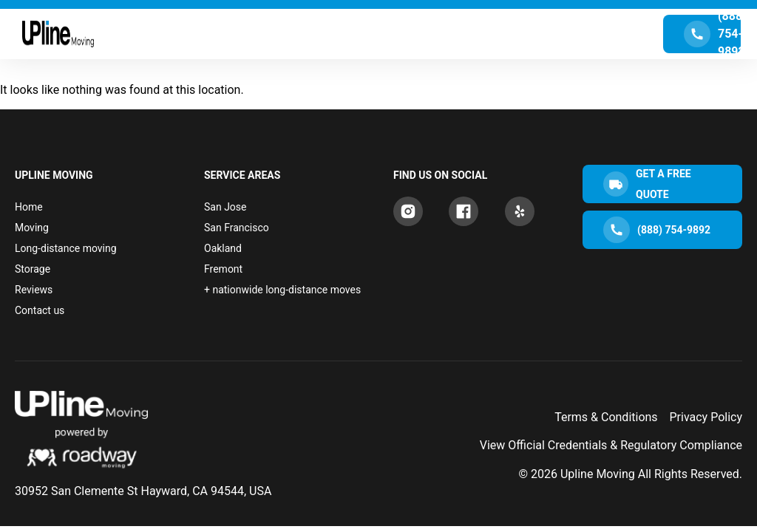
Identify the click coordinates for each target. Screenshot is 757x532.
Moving (32, 228)
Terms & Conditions (606, 417)
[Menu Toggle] (378, 34)
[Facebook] (464, 211)
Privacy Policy (706, 417)
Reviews (34, 290)
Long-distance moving (66, 248)
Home (29, 207)
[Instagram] (408, 211)
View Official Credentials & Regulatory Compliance (611, 445)
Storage (33, 269)
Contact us (40, 310)
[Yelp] (520, 211)
